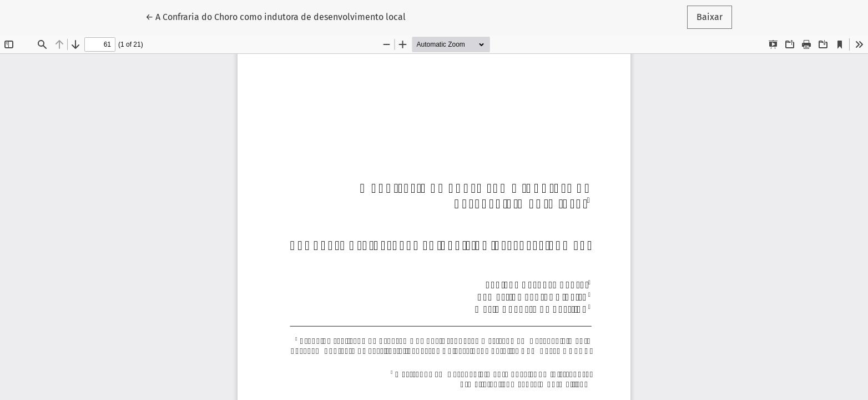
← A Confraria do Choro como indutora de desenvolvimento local (276, 16)
